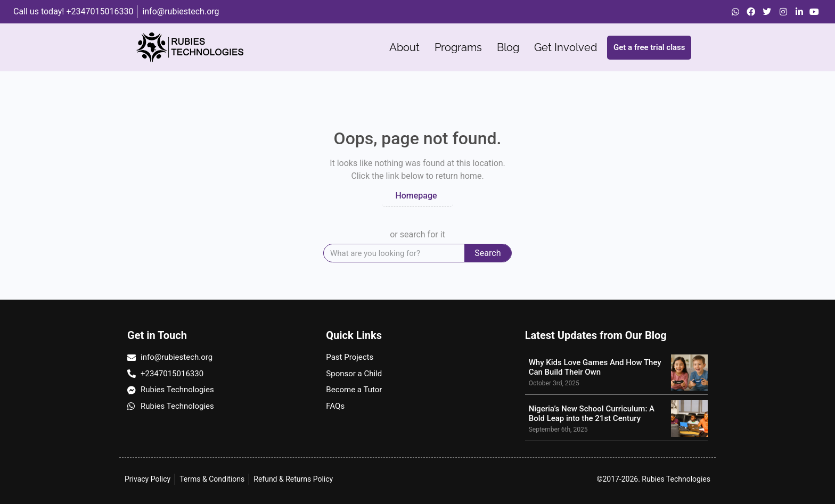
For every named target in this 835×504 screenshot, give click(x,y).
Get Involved (566, 47)
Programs (458, 47)
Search (488, 253)
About (404, 47)
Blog (508, 47)
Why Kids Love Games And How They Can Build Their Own (595, 367)
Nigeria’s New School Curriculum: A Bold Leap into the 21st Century (592, 414)
